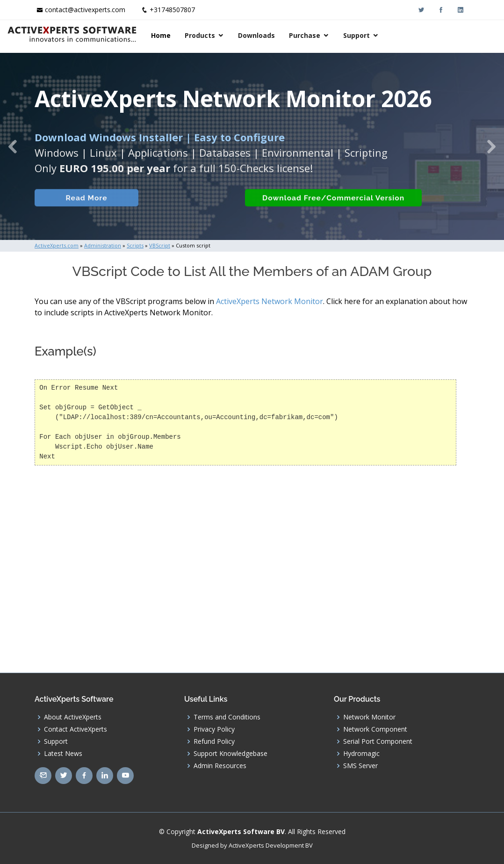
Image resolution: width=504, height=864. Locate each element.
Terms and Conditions (227, 717)
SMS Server (360, 766)
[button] (13, 146)
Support (440, 35)
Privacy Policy (214, 729)
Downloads (340, 35)
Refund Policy (214, 741)
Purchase (388, 35)
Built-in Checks (181, 206)
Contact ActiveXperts (76, 729)
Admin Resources (220, 766)
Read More (81, 206)
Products (284, 35)
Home (245, 35)
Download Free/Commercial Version (328, 206)
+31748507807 (172, 10)
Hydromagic (361, 754)
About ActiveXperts (73, 717)
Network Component (375, 729)
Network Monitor (369, 717)
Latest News (63, 754)
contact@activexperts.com (85, 10)
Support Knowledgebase (230, 754)
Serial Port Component (378, 741)
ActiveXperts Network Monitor (270, 301)
